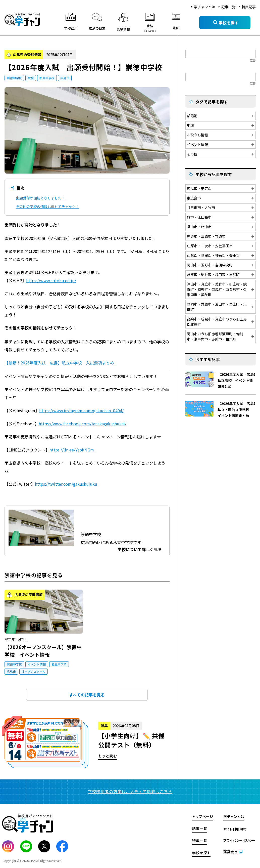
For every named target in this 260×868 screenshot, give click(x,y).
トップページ (203, 816)
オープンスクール (34, 671)
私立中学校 (47, 78)
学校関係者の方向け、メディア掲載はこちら (130, 791)
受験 (31, 78)
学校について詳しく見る (140, 549)
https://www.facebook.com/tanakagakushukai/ (83, 424)
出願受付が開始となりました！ (40, 198)
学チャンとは (204, 7)
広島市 (65, 78)
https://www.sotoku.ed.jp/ (51, 280)
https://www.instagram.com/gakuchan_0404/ (81, 410)
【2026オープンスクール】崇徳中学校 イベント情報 (43, 651)
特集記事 (249, 7)
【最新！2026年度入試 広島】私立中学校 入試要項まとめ (59, 363)
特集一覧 (200, 841)
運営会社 (230, 852)
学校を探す (201, 853)
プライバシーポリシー (239, 840)
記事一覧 (228, 7)
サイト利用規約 (235, 829)
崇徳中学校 (14, 78)
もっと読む (87, 743)
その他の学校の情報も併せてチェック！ (47, 206)
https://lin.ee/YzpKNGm (72, 450)
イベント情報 (37, 664)
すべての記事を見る (87, 695)
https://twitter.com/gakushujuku (66, 484)
